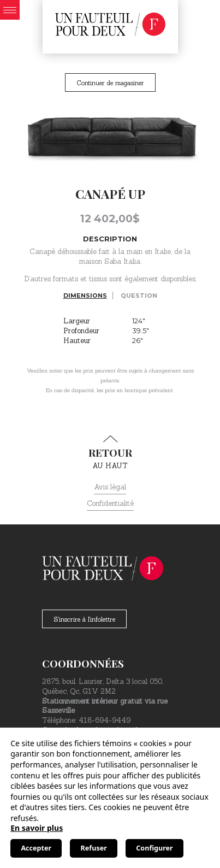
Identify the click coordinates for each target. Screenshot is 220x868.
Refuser (94, 848)
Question (139, 296)
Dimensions (85, 296)
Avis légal (110, 487)
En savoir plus (37, 828)
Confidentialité (110, 503)
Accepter (36, 848)
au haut (110, 453)
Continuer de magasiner (110, 83)
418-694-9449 (105, 720)
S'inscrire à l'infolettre (84, 619)
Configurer (154, 848)
